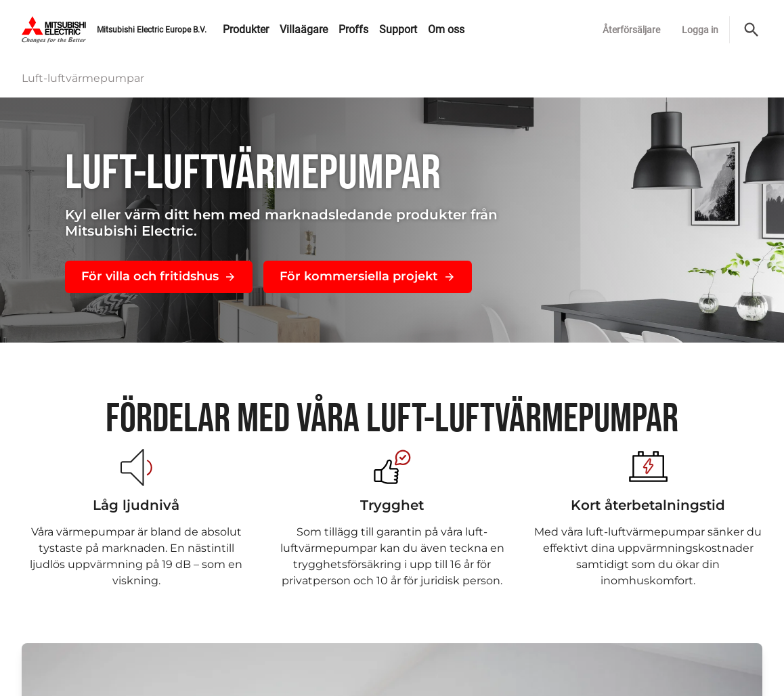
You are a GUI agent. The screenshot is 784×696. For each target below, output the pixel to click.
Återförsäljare (631, 30)
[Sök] (752, 30)
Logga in (700, 30)
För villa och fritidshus (159, 276)
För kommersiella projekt (368, 276)
